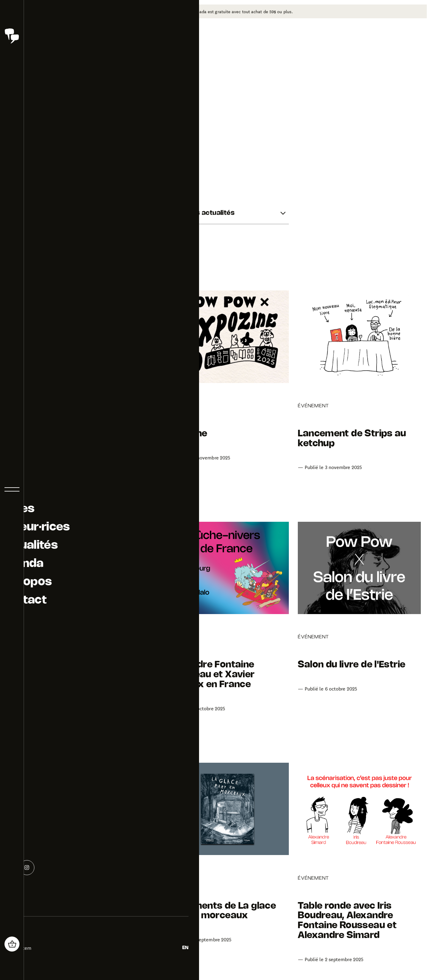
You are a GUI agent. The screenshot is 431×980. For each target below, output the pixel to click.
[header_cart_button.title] (12, 944)
